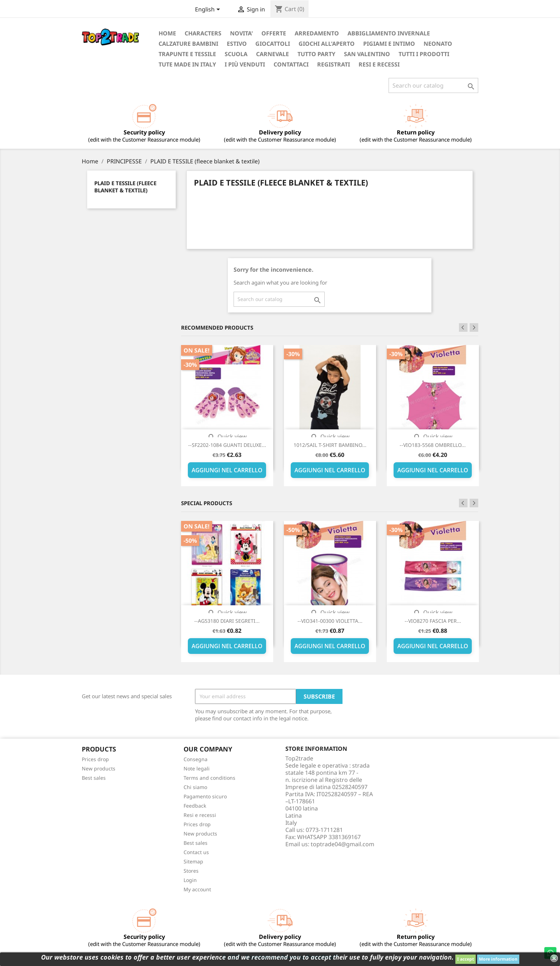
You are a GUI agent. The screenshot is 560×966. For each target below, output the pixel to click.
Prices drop (95, 759)
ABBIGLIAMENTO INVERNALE (389, 33)
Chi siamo (195, 787)
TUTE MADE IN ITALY (187, 64)
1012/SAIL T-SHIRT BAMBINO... (330, 445)
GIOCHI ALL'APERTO (327, 44)
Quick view (227, 437)
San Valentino (367, 54)
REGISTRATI (334, 64)
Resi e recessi (379, 64)
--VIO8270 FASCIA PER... (433, 621)
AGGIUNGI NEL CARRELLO (227, 470)
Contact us (196, 852)
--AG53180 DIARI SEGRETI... (227, 621)
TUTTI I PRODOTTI (424, 54)
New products (99, 768)
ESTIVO (237, 44)
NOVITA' (241, 33)
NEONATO (438, 44)
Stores (191, 871)
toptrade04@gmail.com (342, 844)
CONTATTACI (291, 64)
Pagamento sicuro (205, 796)
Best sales (94, 778)
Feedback (195, 806)
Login (190, 880)
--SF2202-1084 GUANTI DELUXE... (227, 445)
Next (474, 327)
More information (498, 959)
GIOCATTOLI (273, 44)
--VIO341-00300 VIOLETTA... (330, 621)
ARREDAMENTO (317, 33)
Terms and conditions (209, 778)
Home (167, 33)
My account (197, 889)
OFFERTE (274, 33)
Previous (463, 327)
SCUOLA (236, 54)
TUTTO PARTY (316, 54)
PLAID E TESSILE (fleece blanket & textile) (125, 187)
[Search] (433, 85)
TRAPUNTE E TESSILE (187, 54)
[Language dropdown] (209, 10)
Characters (203, 33)
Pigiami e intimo (389, 44)
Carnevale (272, 54)
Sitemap (193, 861)
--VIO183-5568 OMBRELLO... (433, 445)
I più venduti (245, 64)
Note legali (197, 768)
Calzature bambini (188, 44)
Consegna (196, 759)
